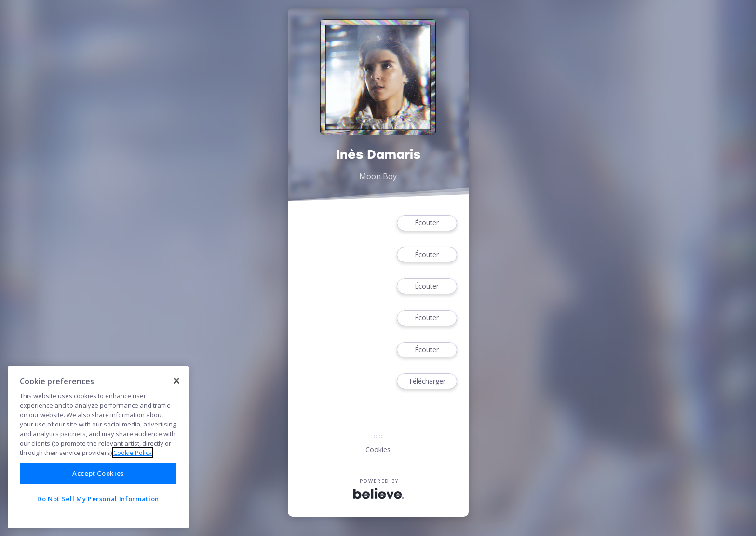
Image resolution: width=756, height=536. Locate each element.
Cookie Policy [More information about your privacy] (133, 453)
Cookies (378, 449)
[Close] (176, 381)
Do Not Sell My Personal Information (98, 499)
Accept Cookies (98, 473)
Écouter (427, 223)
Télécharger (427, 381)
